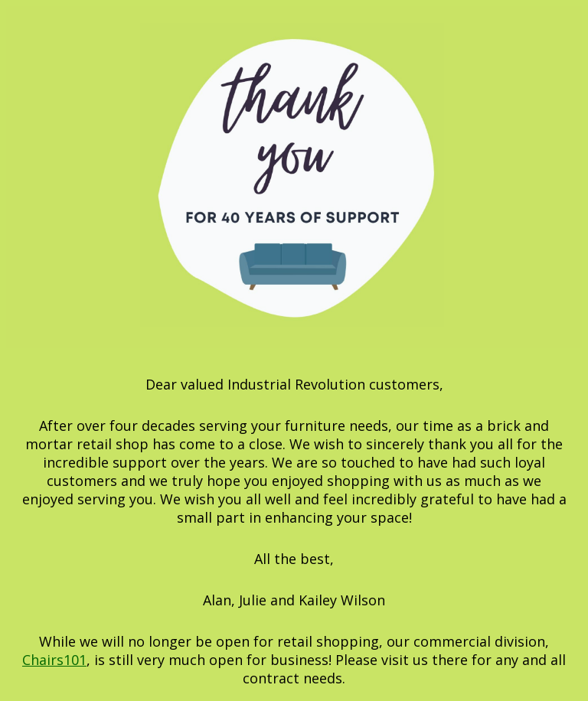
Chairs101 (54, 660)
